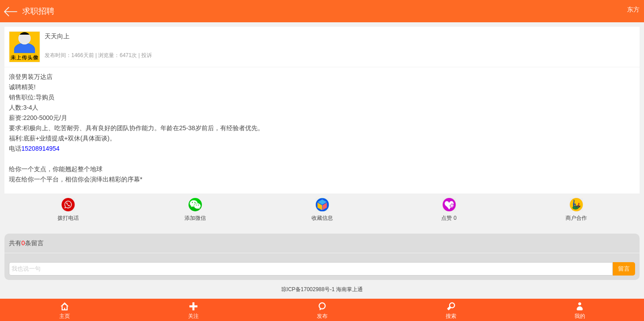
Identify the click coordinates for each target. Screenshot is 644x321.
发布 (322, 311)
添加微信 (195, 210)
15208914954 (41, 148)
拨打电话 (68, 210)
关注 (193, 311)
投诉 (147, 55)
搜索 (451, 311)
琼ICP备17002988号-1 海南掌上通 (322, 289)
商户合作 (576, 210)
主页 (65, 311)
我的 (580, 311)
